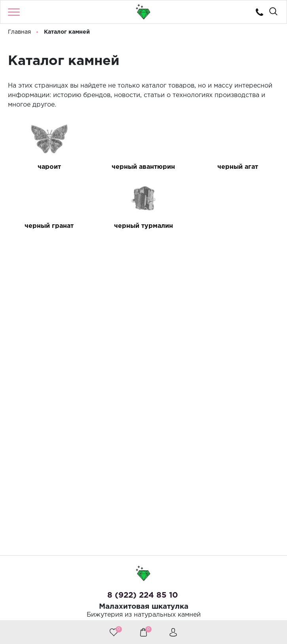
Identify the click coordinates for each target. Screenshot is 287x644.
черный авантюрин (143, 167)
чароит (49, 167)
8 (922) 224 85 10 (143, 595)
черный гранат (49, 226)
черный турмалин (143, 226)
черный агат (238, 167)
